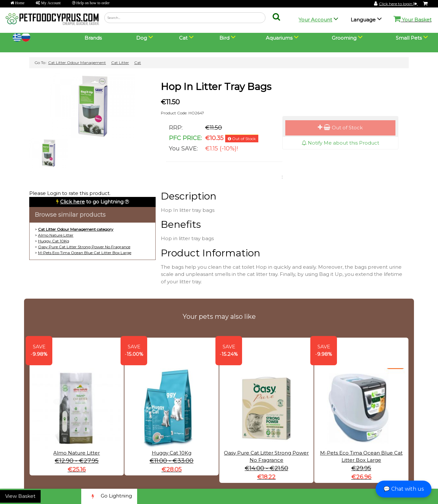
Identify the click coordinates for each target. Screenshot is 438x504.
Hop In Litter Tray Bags (216, 87)
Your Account (315, 20)
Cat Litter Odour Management (77, 63)
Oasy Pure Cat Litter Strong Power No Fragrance (84, 247)
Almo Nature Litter (56, 235)
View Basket (20, 496)
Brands (93, 38)
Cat (138, 63)
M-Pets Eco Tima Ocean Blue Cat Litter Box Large (85, 253)
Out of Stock (340, 128)
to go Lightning (92, 202)
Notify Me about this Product (340, 143)
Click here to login (398, 4)
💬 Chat (404, 489)
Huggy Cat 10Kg (54, 241)
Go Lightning (109, 496)
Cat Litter (120, 63)
